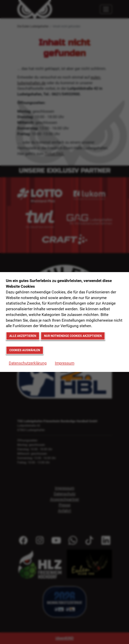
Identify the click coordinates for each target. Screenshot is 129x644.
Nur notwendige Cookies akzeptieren (73, 336)
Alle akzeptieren (23, 336)
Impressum (65, 363)
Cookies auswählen (25, 350)
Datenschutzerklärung (28, 363)
